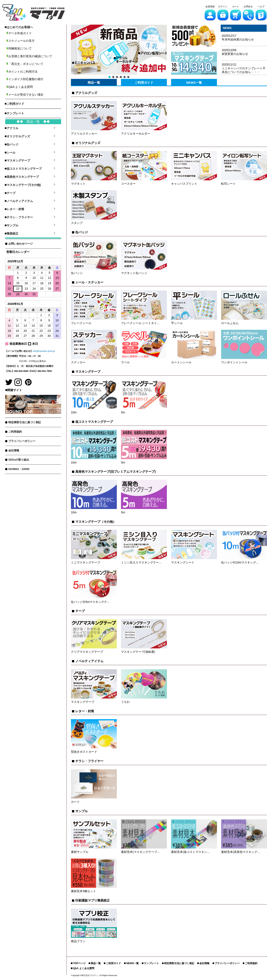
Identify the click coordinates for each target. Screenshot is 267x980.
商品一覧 (94, 83)
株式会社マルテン (90, 975)
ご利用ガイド (144, 83)
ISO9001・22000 (19, 469)
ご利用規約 (15, 432)
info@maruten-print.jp (44, 351)
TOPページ (79, 963)
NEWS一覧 (194, 83)
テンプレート (151, 963)
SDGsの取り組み (19, 460)
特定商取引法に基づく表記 (25, 422)
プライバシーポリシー (22, 441)
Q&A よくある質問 (84, 968)
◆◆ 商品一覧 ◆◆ (33, 122)
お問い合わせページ (21, 244)
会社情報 (14, 450)
